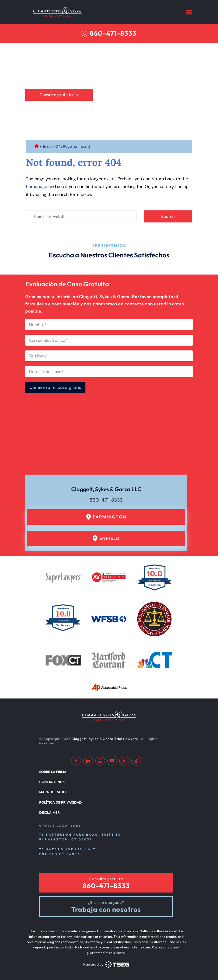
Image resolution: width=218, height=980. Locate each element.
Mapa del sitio (52, 792)
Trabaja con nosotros (106, 910)
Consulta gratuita (56, 95)
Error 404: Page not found (66, 146)
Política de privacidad (61, 802)
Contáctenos (52, 782)
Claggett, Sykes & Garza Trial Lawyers (105, 739)
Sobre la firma (53, 772)
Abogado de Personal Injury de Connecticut (37, 146)
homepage (37, 187)
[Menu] (189, 12)
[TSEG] (106, 965)
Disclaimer (49, 812)
